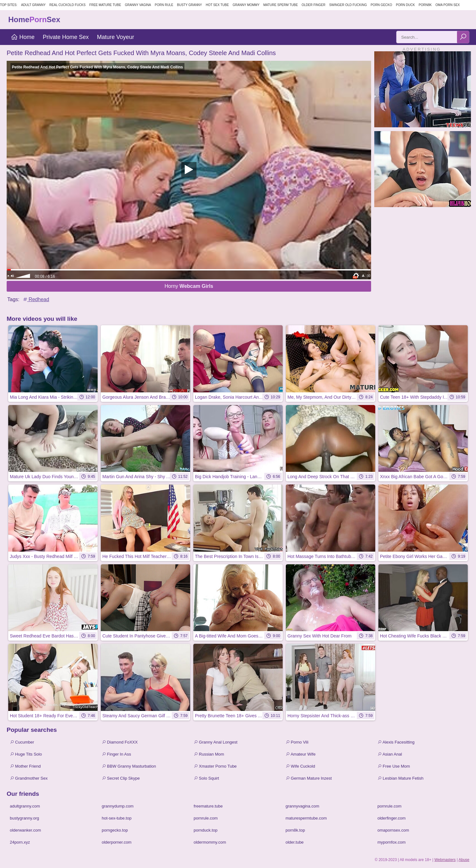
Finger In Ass (116, 754)
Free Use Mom (394, 766)
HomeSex (34, 19)
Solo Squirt (206, 778)
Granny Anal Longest (215, 742)
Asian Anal (390, 754)
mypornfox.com (392, 842)
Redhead (36, 299)
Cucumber (22, 742)
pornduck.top (206, 830)
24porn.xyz (20, 842)
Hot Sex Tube (217, 5)
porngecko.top (115, 830)
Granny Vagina (138, 5)
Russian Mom (209, 754)
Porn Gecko (381, 5)
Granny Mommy (246, 5)
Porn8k (425, 5)
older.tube (295, 842)
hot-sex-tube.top (117, 818)
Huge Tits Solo (26, 754)
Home (23, 37)
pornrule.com (389, 806)
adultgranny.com (25, 806)
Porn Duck (405, 5)
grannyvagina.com (302, 806)
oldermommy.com (210, 842)
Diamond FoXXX (120, 742)
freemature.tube (208, 806)
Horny (189, 286)
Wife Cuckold (300, 766)
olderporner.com (117, 842)
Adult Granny (33, 5)
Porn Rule (164, 5)
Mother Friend (25, 766)
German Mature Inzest (309, 778)
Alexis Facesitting (396, 742)
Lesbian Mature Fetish (400, 778)
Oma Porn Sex (448, 5)
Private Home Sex (66, 37)
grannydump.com (118, 806)
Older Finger (314, 5)
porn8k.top (295, 830)
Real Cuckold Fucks (68, 5)
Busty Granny (190, 5)
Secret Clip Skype (121, 778)
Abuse (464, 860)
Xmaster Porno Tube (215, 766)
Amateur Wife (301, 754)
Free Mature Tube (105, 5)
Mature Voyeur (116, 37)
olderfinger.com (392, 818)
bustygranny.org (24, 818)
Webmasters (445, 860)
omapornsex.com (393, 830)
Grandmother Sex (29, 778)
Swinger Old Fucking (348, 5)
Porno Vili (297, 742)
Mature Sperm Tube (281, 5)
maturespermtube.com (306, 818)
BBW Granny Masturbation (129, 766)
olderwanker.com (25, 830)
